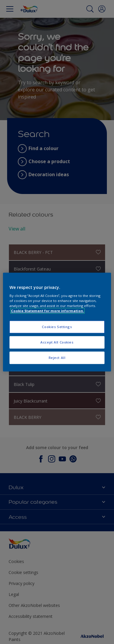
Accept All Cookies (57, 342)
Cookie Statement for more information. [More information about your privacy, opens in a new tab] (47, 311)
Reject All (57, 358)
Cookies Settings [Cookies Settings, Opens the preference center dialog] (57, 327)
